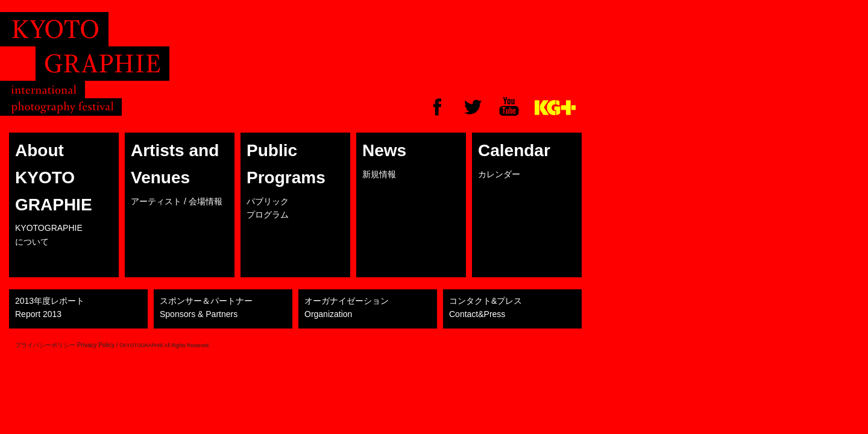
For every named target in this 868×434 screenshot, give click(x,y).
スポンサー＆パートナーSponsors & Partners (206, 307)
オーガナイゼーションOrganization (347, 307)
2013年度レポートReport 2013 (50, 307)
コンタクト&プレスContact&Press (486, 307)
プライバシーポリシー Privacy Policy (65, 345)
